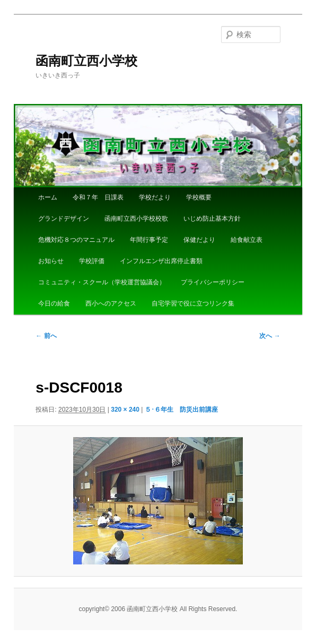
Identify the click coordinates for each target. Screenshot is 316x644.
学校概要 (199, 197)
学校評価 (92, 261)
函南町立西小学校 (86, 61)
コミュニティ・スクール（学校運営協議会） (102, 282)
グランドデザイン (64, 219)
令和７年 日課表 (98, 197)
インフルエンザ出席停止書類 (161, 261)
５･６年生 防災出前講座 (181, 410)
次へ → (270, 336)
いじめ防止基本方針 (212, 219)
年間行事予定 (149, 240)
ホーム (48, 197)
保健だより (199, 240)
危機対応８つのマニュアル (76, 240)
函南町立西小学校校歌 (136, 219)
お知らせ (51, 261)
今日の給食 (54, 303)
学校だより (155, 197)
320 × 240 (125, 410)
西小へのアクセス (111, 303)
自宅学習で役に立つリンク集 (193, 303)
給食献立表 (247, 240)
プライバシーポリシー (213, 282)
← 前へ (46, 336)
